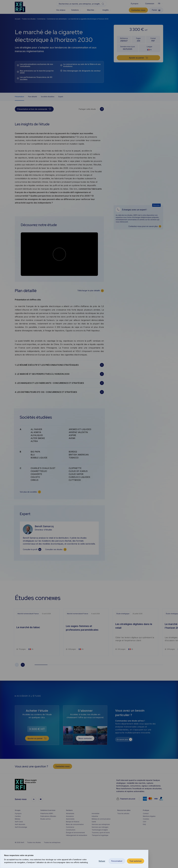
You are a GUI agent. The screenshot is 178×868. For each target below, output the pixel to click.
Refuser (102, 861)
